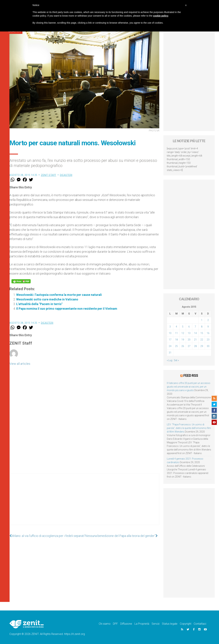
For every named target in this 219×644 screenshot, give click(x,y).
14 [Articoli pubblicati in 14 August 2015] (195, 333)
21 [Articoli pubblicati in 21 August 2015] (195, 340)
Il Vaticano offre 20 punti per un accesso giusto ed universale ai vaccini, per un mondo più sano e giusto (189, 387)
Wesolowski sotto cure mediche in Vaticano (47, 299)
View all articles (20, 364)
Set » (176, 360)
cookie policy (161, 16)
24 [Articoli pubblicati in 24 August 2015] (170, 346)
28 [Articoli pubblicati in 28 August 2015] (195, 346)
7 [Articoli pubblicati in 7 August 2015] (195, 327)
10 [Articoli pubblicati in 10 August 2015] (170, 333)
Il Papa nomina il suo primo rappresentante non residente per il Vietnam (67, 309)
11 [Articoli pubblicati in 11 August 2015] (176, 333)
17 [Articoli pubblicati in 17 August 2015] (170, 340)
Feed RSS (191, 376)
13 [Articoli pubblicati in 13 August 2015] (189, 333)
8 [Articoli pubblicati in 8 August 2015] (202, 327)
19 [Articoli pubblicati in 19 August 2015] (183, 340)
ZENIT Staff (49, 175)
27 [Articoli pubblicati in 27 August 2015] (189, 346)
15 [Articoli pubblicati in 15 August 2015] (202, 333)
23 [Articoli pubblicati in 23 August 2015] (208, 340)
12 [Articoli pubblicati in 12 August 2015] (183, 333)
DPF (115, 624)
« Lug (170, 360)
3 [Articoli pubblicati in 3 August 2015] (170, 327)
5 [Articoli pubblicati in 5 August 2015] (183, 327)
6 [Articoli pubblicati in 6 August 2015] (189, 327)
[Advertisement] (84, 503)
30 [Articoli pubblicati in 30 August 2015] (208, 346)
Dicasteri (66, 175)
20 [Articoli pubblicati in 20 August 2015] (189, 340)
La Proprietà (142, 624)
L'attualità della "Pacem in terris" (39, 304)
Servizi (156, 624)
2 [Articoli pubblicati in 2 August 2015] (208, 320)
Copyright (186, 624)
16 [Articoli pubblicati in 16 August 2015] (208, 333)
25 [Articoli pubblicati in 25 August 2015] (176, 346)
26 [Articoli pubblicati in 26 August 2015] (183, 346)
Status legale (170, 624)
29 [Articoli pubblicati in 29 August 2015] (202, 346)
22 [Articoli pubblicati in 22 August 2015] (202, 340)
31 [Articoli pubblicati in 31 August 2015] (170, 353)
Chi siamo (105, 624)
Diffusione (126, 624)
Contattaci (200, 624)
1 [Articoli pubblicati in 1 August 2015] (202, 320)
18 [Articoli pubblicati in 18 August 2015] (176, 340)
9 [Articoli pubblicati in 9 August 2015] (208, 327)
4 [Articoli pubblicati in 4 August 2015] (176, 327)
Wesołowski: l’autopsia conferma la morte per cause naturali (59, 295)
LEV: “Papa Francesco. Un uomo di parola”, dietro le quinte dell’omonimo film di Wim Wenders (189, 428)
